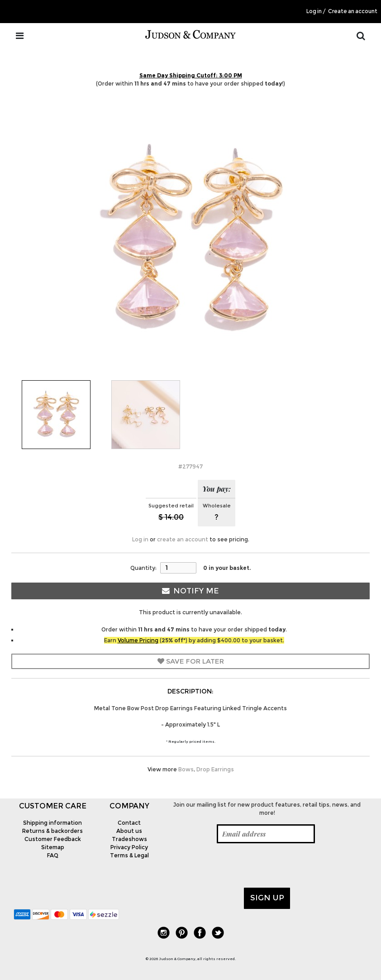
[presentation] (235, 865)
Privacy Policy (129, 847)
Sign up (267, 898)
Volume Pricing (138, 640)
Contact (129, 823)
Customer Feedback (53, 839)
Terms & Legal (129, 855)
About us (129, 831)
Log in (314, 11)
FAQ (53, 855)
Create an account (353, 11)
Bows (186, 769)
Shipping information (52, 823)
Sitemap (53, 847)
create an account (183, 539)
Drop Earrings (215, 769)
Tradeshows (129, 839)
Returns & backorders (52, 831)
